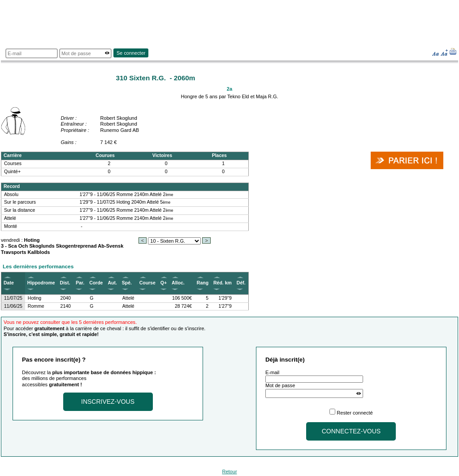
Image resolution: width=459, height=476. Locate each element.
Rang (203, 283)
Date (9, 283)
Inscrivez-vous (108, 402)
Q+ (164, 283)
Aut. (112, 283)
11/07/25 (13, 298)
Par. (80, 283)
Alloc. (178, 283)
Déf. (241, 283)
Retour (229, 472)
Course (147, 283)
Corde (96, 283)
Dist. (65, 283)
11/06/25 (13, 306)
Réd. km (223, 283)
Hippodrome (41, 283)
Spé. (127, 283)
